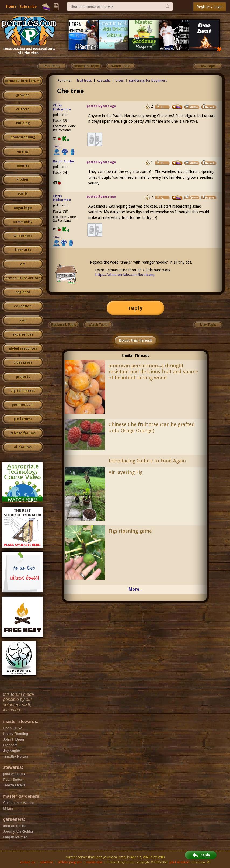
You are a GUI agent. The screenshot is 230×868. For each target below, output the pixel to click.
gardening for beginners (148, 80)
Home (11, 6)
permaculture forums (23, 81)
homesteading (23, 137)
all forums (23, 447)
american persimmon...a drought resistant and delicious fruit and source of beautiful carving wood (153, 372)
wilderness (23, 236)
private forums (23, 433)
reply (135, 308)
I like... (58, 146)
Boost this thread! (135, 340)
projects (23, 377)
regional (23, 292)
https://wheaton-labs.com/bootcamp (125, 275)
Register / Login (210, 7)
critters (23, 109)
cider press (23, 362)
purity (23, 193)
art (23, 264)
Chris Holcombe (62, 107)
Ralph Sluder (64, 161)
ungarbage (23, 208)
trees (120, 80)
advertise (46, 862)
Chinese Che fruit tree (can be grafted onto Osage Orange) (152, 427)
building (23, 123)
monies (23, 165)
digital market (23, 391)
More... (135, 589)
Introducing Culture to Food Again (147, 461)
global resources (23, 348)
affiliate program (70, 862)
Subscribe (28, 7)
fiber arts (23, 250)
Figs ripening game (130, 531)
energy (23, 151)
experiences (23, 334)
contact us (28, 862)
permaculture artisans (23, 278)
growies (23, 95)
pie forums (23, 419)
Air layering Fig (126, 472)
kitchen (23, 179)
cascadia (104, 80)
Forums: (65, 80)
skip (23, 320)
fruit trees (84, 80)
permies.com (23, 405)
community (23, 222)
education (23, 306)
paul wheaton (179, 862)
